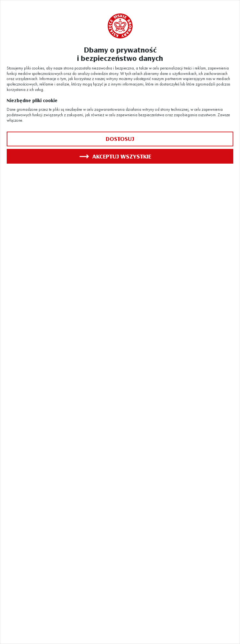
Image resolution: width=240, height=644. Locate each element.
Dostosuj (120, 139)
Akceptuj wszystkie (115, 156)
